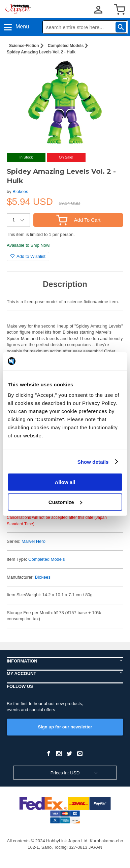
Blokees (20, 191)
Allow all (65, 482)
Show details (93, 462)
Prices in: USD (65, 773)
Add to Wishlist (28, 256)
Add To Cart (78, 220)
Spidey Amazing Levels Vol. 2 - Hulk (41, 52)
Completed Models (66, 46)
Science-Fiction (24, 46)
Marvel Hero (34, 541)
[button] (111, 71)
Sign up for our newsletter (65, 727)
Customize (65, 502)
